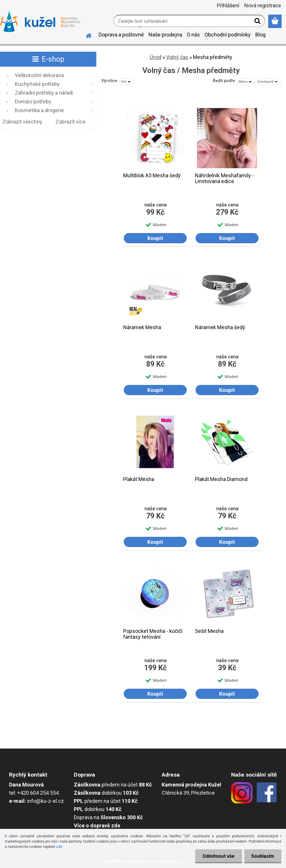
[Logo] (40, 22)
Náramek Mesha (142, 327)
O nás (193, 35)
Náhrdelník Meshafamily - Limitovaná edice (224, 178)
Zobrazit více (70, 122)
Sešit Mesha (209, 631)
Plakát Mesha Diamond (221, 479)
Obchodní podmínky (228, 35)
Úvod (156, 57)
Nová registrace (263, 5)
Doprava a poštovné (121, 35)
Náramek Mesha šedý (220, 327)
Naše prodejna (165, 35)
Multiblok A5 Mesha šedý (152, 176)
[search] (258, 22)
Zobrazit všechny (22, 122)
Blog (260, 35)
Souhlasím (263, 856)
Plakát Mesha (139, 479)
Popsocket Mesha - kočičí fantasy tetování (153, 634)
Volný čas (177, 57)
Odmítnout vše (218, 856)
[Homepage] (85, 35)
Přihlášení (228, 5)
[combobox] (246, 81)
